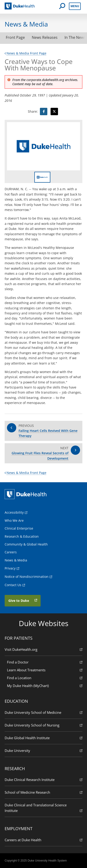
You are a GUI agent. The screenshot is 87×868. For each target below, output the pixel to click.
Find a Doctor (45, 662)
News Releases (45, 37)
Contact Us (13, 585)
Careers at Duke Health (43, 840)
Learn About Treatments (45, 670)
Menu (75, 6)
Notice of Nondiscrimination (27, 577)
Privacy (10, 568)
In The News (75, 37)
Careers (11, 552)
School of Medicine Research (43, 792)
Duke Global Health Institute (43, 738)
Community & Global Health (26, 544)
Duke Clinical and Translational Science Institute (43, 808)
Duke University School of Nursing (43, 725)
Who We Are (14, 520)
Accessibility (14, 512)
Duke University (43, 750)
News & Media (16, 560)
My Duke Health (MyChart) (45, 686)
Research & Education (22, 536)
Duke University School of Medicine (43, 712)
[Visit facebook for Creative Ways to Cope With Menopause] (44, 112)
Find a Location (45, 678)
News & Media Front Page (26, 53)
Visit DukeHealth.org (43, 649)
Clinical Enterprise (19, 528)
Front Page (15, 37)
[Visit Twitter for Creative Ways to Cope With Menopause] (54, 112)
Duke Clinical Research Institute (43, 779)
